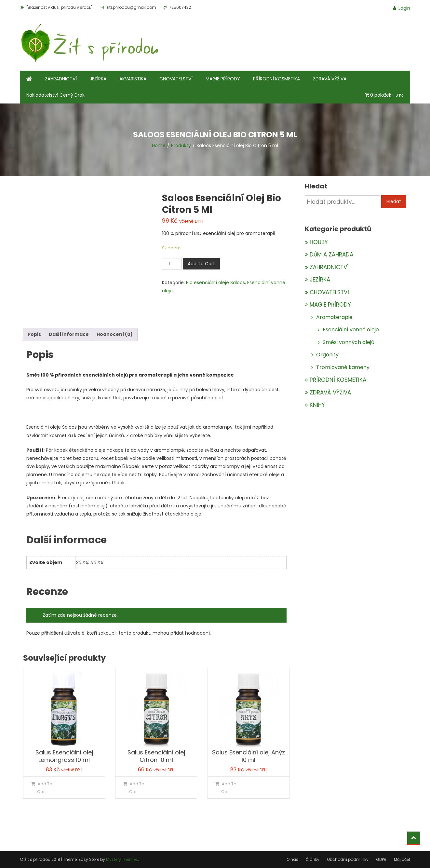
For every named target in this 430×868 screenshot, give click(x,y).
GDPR (381, 859)
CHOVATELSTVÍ (176, 79)
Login (404, 8)
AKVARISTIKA (133, 79)
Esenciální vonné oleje (351, 330)
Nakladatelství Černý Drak (55, 95)
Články (313, 859)
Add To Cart (201, 264)
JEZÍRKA (98, 79)
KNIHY (317, 405)
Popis (34, 334)
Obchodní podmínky (348, 859)
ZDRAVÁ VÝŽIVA (330, 79)
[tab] (34, 334)
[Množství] (172, 264)
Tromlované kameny (343, 367)
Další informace (69, 334)
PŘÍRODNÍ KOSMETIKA (276, 79)
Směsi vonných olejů (349, 342)
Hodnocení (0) (115, 334)
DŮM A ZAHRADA (331, 255)
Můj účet (402, 859)
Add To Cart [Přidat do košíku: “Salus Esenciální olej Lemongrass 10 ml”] (45, 788)
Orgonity (327, 355)
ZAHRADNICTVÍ (61, 79)
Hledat (394, 201)
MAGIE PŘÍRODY (223, 79)
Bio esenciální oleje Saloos (215, 282)
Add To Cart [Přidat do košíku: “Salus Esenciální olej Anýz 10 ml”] (229, 788)
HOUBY (319, 242)
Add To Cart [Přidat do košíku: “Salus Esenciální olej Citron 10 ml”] (137, 788)
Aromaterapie (334, 317)
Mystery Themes (122, 859)
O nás (292, 859)
